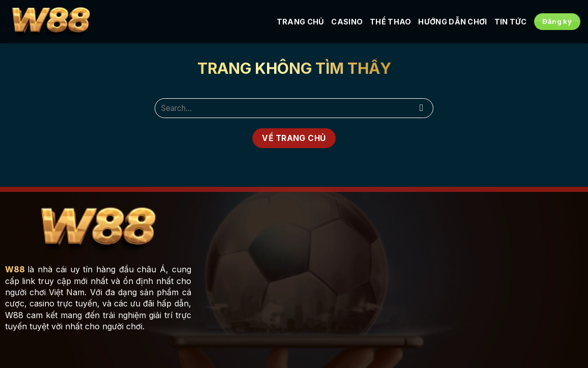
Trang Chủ (301, 22)
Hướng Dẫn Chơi (452, 22)
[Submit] (421, 108)
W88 (15, 269)
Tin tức (511, 22)
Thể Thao (390, 22)
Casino (347, 22)
